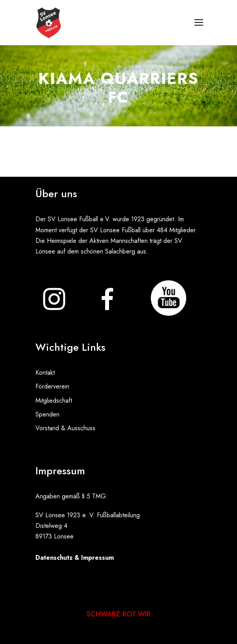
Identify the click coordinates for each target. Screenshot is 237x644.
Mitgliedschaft (54, 401)
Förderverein (52, 386)
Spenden (47, 414)
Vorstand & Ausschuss (65, 428)
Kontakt (45, 373)
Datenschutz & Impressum (75, 558)
